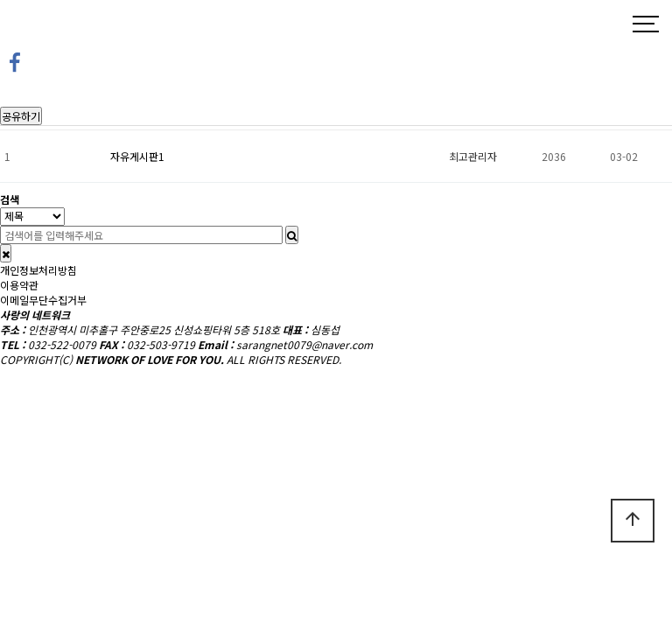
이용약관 (19, 285)
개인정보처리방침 (38, 270)
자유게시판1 (137, 156)
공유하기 (21, 116)
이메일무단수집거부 (43, 300)
